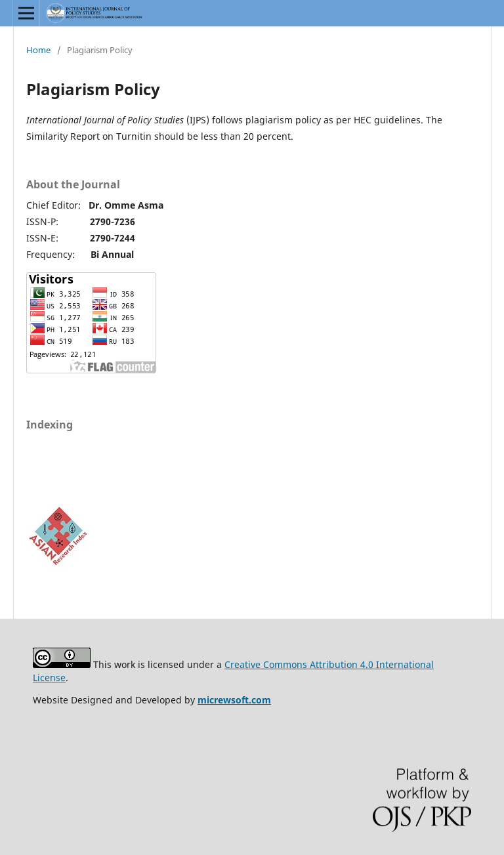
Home (38, 50)
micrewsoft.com (234, 700)
